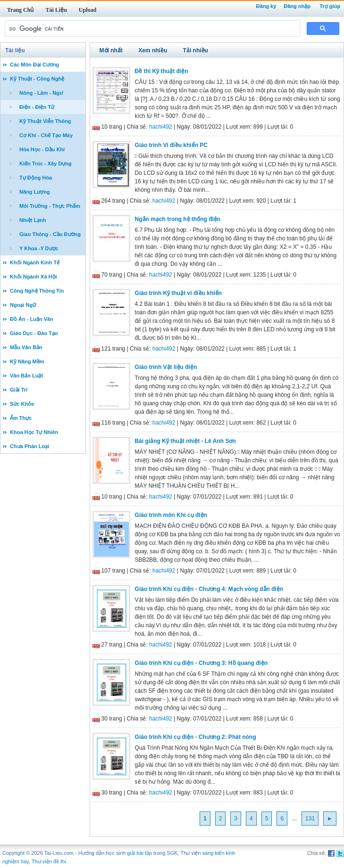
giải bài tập (139, 853)
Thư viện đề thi (49, 861)
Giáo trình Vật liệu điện (166, 367)
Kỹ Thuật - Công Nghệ (37, 79)
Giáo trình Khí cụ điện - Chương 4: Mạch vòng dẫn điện (209, 589)
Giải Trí (19, 390)
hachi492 (161, 127)
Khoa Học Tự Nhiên (34, 432)
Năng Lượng (35, 192)
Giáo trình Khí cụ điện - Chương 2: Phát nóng (196, 737)
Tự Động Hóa (36, 178)
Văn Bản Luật (26, 376)
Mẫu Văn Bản (26, 347)
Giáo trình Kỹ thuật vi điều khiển (178, 293)
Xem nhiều (153, 50)
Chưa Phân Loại (29, 446)
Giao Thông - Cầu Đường (50, 234)
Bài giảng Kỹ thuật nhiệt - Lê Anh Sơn (185, 441)
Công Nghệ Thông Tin (37, 291)
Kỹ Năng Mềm (27, 361)
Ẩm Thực (21, 418)
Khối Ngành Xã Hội (34, 277)
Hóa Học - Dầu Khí (42, 149)
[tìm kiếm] (151, 29)
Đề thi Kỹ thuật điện (162, 71)
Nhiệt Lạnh (33, 220)
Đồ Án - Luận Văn (32, 319)
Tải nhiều (196, 50)
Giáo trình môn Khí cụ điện (171, 515)
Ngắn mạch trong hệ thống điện (178, 219)
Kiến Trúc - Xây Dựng (46, 164)
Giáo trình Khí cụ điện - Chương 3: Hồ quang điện (201, 663)
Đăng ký (266, 6)
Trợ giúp (330, 6)
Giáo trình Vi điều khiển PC (171, 145)
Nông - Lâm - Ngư (41, 93)
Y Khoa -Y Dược (39, 248)
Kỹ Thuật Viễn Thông (45, 121)
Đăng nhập (297, 6)
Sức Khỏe (22, 404)
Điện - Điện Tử (37, 107)
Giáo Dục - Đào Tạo (34, 333)
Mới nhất (111, 50)
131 (310, 819)
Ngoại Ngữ (23, 305)
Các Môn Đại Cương (34, 65)
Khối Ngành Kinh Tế (35, 262)
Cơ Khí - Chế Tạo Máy (46, 135)
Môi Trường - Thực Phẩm (50, 206)
